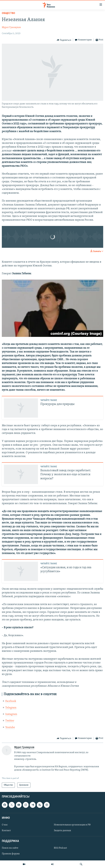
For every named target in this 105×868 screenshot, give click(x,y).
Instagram (11, 714)
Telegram (11, 708)
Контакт (6, 831)
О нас (5, 825)
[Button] (64, 40)
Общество (8, 13)
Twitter (10, 721)
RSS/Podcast (60, 848)
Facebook (11, 701)
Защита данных (62, 831)
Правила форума (11, 854)
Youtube (10, 727)
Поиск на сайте (10, 848)
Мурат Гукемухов (11, 27)
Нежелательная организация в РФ (72, 825)
